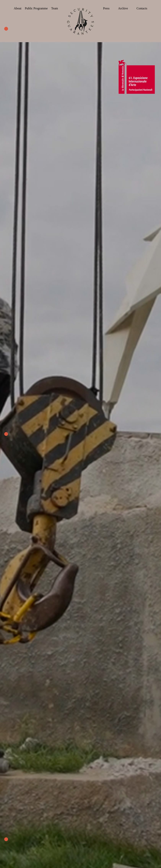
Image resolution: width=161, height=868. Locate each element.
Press (106, 8)
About (18, 8)
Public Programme (36, 8)
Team (55, 8)
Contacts (142, 8)
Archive (123, 8)
